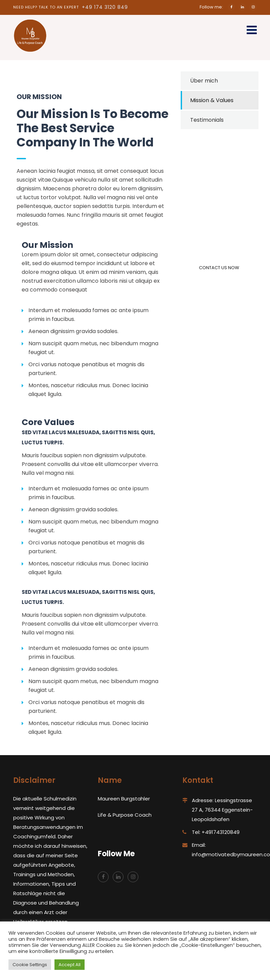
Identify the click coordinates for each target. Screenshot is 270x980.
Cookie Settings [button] (30, 965)
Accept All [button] (70, 965)
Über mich (204, 81)
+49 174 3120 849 (105, 7)
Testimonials (207, 120)
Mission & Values (212, 100)
